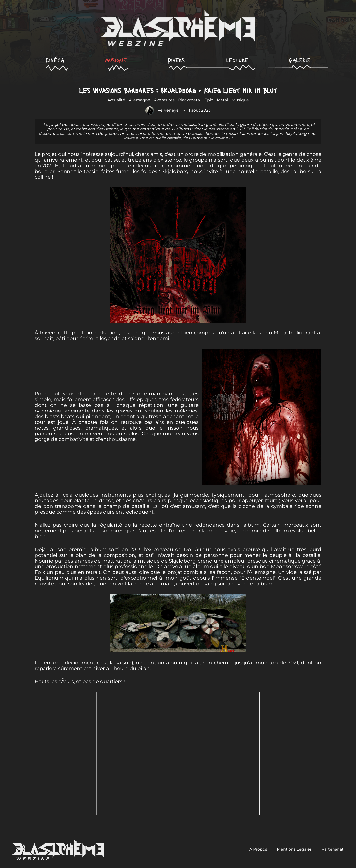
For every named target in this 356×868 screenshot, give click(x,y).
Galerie (300, 60)
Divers (176, 60)
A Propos (258, 850)
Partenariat (333, 850)
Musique (116, 60)
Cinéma (55, 60)
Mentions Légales (294, 850)
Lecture (237, 60)
